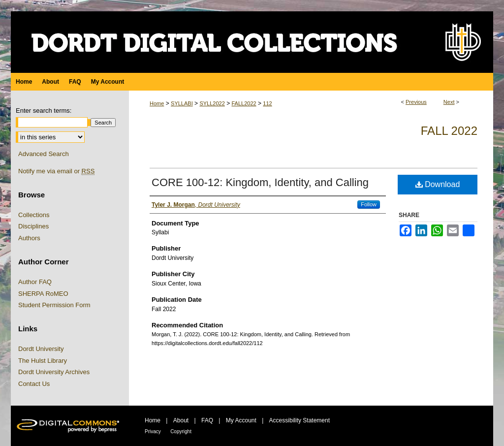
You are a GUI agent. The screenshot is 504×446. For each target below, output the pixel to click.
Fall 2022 (449, 131)
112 (267, 103)
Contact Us (34, 384)
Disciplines (33, 226)
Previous (416, 102)
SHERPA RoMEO (43, 294)
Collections (34, 215)
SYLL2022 (212, 103)
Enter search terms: (44, 111)
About (181, 420)
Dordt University (41, 349)
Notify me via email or (56, 171)
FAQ (207, 420)
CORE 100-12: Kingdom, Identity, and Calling (260, 182)
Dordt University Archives (54, 372)
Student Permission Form (54, 305)
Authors (29, 238)
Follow (369, 204)
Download (438, 184)
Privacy (153, 431)
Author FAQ (35, 282)
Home (157, 103)
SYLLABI (182, 103)
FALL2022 (244, 103)
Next (449, 102)
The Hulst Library (43, 361)
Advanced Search (44, 154)
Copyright (181, 431)
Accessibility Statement (299, 420)
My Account (241, 420)
